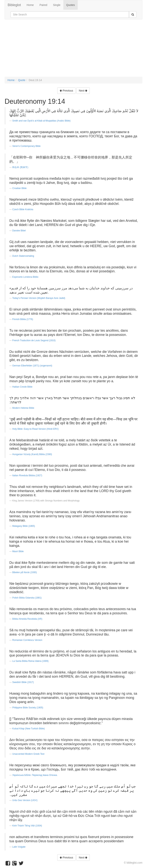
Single (57, 5)
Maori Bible (18, 551)
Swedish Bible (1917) (23, 682)
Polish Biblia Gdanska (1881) (27, 598)
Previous (66, 91)
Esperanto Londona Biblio (25, 277)
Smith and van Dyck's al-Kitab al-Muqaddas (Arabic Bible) (41, 121)
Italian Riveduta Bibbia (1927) (27, 475)
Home (30, 5)
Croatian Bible (19, 188)
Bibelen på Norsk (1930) (24, 572)
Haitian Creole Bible (22, 387)
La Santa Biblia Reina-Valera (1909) (30, 661)
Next (83, 91)
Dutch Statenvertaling (23, 256)
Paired (43, 5)
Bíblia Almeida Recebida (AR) (27, 619)
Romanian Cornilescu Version (27, 640)
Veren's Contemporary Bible (26, 146)
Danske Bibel (19, 231)
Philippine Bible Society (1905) (28, 708)
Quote (22, 80)
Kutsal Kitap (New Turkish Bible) (29, 729)
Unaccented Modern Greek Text (28, 754)
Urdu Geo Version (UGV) (25, 800)
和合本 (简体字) (20, 167)
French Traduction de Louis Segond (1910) (34, 340)
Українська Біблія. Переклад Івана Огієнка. (35, 775)
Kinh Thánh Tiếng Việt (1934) (27, 826)
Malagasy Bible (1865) (24, 526)
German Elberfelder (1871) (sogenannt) (32, 366)
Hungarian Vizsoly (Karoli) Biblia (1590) (32, 454)
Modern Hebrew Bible (23, 408)
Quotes (71, 5)
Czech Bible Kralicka (23, 209)
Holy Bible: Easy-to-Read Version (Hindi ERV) (35, 429)
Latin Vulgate (19, 847)
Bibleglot (14, 5)
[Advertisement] (73, 50)
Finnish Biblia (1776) (23, 319)
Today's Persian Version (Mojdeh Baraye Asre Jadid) (39, 298)
